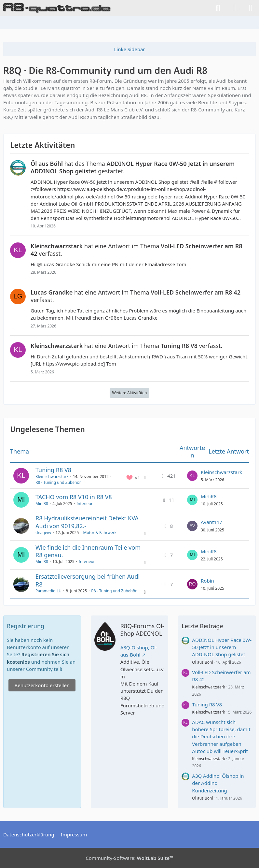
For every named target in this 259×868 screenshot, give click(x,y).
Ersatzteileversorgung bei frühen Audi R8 (88, 580)
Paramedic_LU (48, 591)
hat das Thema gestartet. (133, 167)
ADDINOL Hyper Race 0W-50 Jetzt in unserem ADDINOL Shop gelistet (222, 647)
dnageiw (43, 533)
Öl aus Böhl (202, 662)
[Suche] (218, 8)
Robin (207, 581)
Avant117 (211, 522)
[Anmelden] (234, 8)
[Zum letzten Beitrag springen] (192, 476)
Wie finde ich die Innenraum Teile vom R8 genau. (88, 551)
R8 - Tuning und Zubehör (58, 482)
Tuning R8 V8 (53, 470)
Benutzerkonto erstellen (42, 685)
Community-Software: (129, 858)
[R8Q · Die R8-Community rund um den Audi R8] (57, 8)
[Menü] (251, 8)
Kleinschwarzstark (52, 477)
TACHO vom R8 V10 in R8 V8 (74, 497)
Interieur (85, 504)
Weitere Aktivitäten (130, 393)
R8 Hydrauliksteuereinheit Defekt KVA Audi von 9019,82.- (87, 522)
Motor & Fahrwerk (100, 533)
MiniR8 (42, 504)
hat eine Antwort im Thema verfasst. (136, 250)
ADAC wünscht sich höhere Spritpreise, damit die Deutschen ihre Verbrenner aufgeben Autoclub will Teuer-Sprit (221, 737)
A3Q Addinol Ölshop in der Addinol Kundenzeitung (218, 783)
